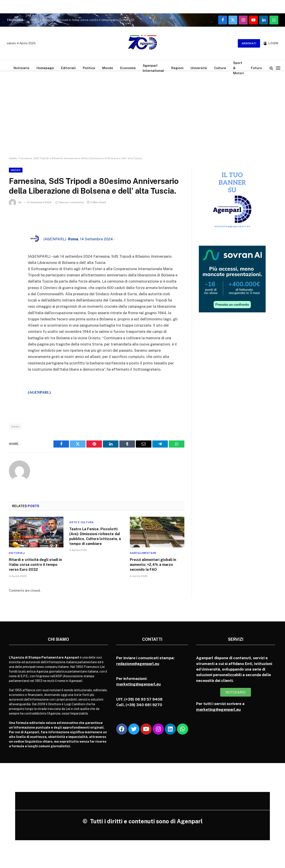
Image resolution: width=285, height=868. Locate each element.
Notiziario (21, 68)
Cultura (220, 68)
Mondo (108, 68)
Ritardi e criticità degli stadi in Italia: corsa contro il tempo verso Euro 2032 (82, 20)
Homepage (45, 68)
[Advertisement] (142, 118)
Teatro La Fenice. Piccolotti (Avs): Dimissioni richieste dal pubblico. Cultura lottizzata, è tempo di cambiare (95, 536)
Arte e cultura (81, 522)
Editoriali (68, 68)
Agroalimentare (143, 553)
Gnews (16, 170)
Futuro (256, 68)
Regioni (177, 68)
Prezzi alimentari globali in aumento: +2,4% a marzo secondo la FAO (153, 565)
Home (13, 158)
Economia (128, 68)
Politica (89, 68)
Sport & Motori (238, 68)
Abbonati (249, 43)
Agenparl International (153, 68)
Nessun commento (70, 202)
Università (199, 68)
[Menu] (278, 68)
